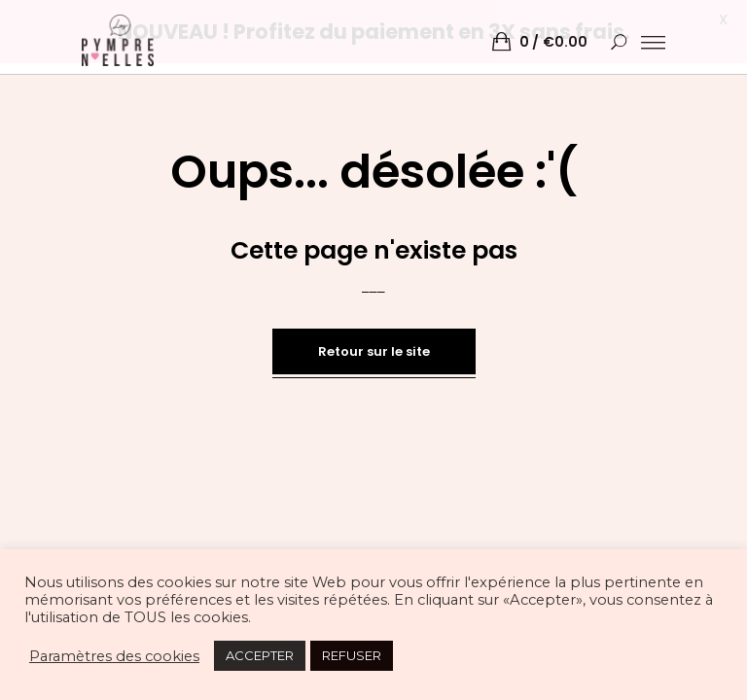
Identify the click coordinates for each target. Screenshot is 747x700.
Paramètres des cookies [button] (114, 656)
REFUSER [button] (352, 655)
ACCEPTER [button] (260, 655)
